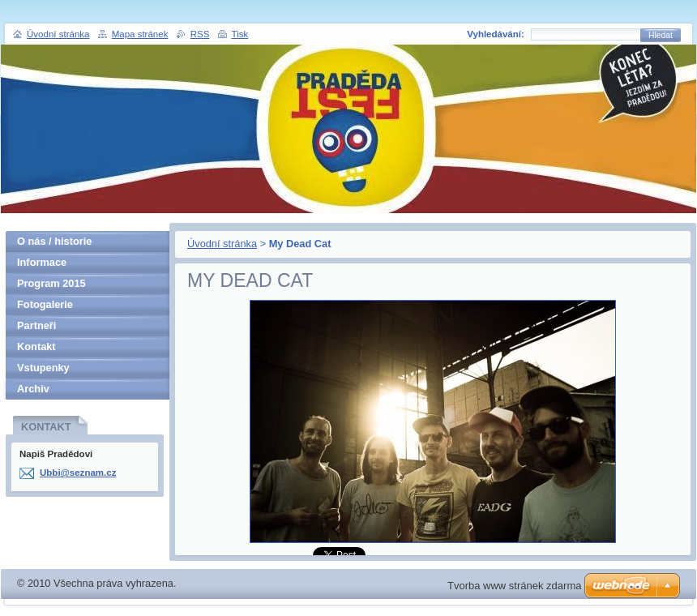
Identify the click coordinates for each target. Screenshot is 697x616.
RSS (200, 34)
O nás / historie (54, 241)
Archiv (33, 389)
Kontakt (36, 346)
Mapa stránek (140, 34)
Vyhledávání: (496, 34)
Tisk (240, 34)
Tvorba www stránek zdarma (514, 586)
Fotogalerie (45, 304)
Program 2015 (51, 283)
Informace (42, 262)
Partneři (36, 325)
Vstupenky (43, 368)
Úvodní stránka (222, 244)
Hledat (661, 35)
